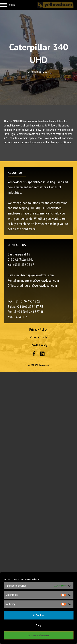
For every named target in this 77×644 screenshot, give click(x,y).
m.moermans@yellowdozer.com (38, 280)
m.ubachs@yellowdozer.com (35, 275)
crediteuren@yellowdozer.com (37, 286)
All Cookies (38, 616)
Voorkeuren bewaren (39, 635)
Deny (39, 625)
